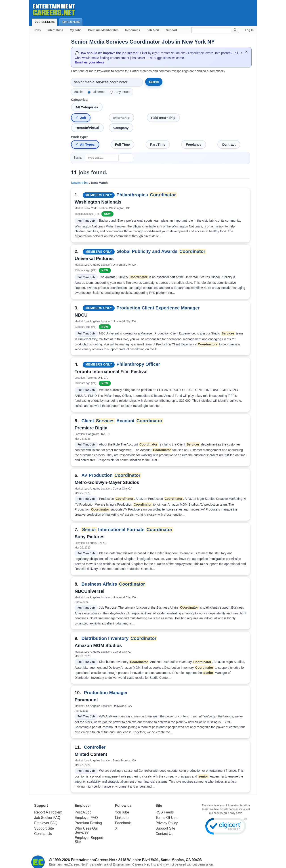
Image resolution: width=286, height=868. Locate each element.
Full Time (122, 144)
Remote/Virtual (87, 128)
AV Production (111, 475)
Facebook (123, 823)
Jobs (37, 30)
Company (121, 128)
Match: (78, 92)
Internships (55, 30)
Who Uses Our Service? (86, 830)
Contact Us (43, 834)
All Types (87, 144)
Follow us (123, 806)
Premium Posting (88, 823)
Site (159, 806)
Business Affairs (113, 584)
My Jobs (76, 30)
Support (172, 30)
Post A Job (83, 812)
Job (83, 118)
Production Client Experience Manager (158, 308)
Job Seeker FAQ (47, 818)
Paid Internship (163, 118)
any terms (123, 92)
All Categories (87, 107)
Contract (229, 144)
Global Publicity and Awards (161, 251)
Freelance (193, 144)
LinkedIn (122, 818)
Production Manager (106, 693)
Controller (95, 747)
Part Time (158, 144)
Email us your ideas (90, 62)
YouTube (122, 812)
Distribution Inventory (119, 638)
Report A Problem (48, 812)
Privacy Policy (167, 823)
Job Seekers (46, 22)
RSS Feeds (165, 812)
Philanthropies (146, 195)
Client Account (122, 421)
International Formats (127, 530)
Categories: (80, 100)
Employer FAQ (46, 823)
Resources (132, 30)
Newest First (80, 183)
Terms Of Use (166, 818)
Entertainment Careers (54, 9)
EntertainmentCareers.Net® (68, 864)
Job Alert (153, 30)
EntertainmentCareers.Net (93, 860)
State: (78, 158)
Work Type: (79, 137)
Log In (249, 30)
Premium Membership (103, 30)
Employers (72, 22)
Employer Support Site (89, 840)
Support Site (44, 828)
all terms (99, 92)
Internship (121, 118)
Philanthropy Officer (138, 364)
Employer (83, 806)
